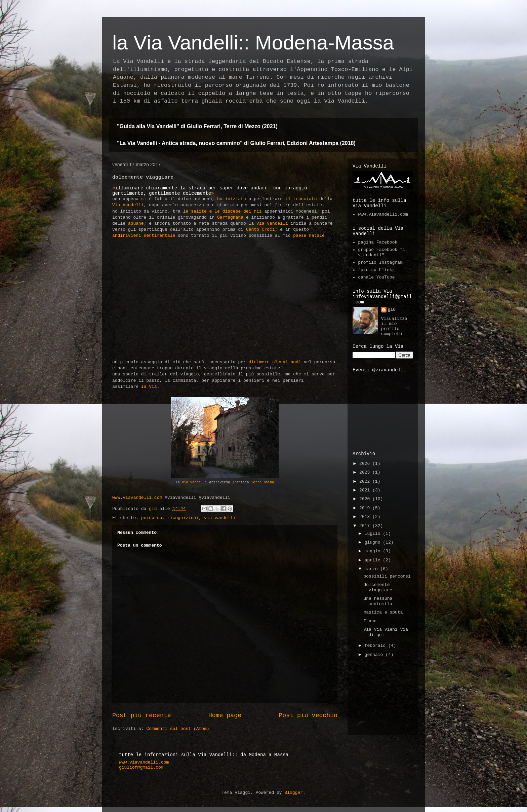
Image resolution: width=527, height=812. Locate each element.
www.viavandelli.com (137, 498)
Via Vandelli (128, 205)
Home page (225, 715)
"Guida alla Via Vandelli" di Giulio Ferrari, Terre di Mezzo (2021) (197, 126)
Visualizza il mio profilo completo (394, 326)
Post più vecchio (308, 715)
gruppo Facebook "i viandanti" (381, 252)
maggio (374, 551)
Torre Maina (263, 482)
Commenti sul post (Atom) (178, 729)
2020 (366, 499)
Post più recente (142, 715)
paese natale (309, 236)
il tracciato (301, 199)
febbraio (376, 646)
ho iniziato (232, 199)
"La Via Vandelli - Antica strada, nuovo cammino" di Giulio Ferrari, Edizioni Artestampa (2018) (236, 143)
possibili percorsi (387, 576)
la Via (149, 387)
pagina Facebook (378, 242)
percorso (152, 518)
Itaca (370, 621)
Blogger (294, 793)
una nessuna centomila (378, 601)
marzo (373, 569)
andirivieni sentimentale (144, 236)
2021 (366, 490)
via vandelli (220, 518)
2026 (366, 464)
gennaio (375, 655)
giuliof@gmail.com (141, 767)
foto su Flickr (376, 270)
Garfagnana (230, 217)
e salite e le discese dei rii (224, 211)
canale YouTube (376, 277)
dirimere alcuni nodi (275, 362)
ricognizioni (183, 518)
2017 (366, 526)
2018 (366, 517)
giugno (374, 542)
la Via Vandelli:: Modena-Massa (253, 43)
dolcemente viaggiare (378, 587)
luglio (374, 534)
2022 (366, 482)
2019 (366, 508)
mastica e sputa (383, 612)
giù (392, 310)
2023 (366, 472)
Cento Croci (260, 230)
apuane (136, 224)
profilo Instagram (380, 263)
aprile (374, 560)
